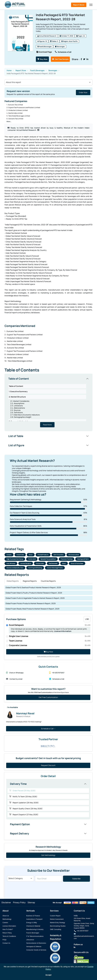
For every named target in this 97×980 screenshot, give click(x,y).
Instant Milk (40, 563)
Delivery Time (18, 784)
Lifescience (30, 940)
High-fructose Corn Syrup (15, 559)
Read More (47, 424)
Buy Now (43, 59)
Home (9, 70)
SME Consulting (56, 929)
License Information (9, 926)
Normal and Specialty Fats (15, 568)
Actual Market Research (47, 36)
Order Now (83, 92)
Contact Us (6, 943)
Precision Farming (66, 559)
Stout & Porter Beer (77, 563)
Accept (48, 975)
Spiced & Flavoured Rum (48, 559)
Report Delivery (19, 833)
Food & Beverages (45, 47)
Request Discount (48, 765)
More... (9, 121)
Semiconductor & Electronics (36, 943)
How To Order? (8, 929)
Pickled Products (43, 555)
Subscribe (76, 879)
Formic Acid (32, 559)
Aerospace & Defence (34, 947)
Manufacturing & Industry (35, 929)
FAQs (4, 940)
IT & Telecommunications (35, 936)
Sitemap (31, 903)
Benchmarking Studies (58, 926)
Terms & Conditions (9, 936)
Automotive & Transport (34, 919)
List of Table (16, 436)
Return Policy (7, 933)
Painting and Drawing (35, 568)
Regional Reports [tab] (30, 581)
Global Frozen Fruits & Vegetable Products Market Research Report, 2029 (35, 598)
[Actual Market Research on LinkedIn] (75, 947)
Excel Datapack (50, 625)
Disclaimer (6, 903)
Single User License (50, 636)
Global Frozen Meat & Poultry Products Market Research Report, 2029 (34, 593)
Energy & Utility (32, 923)
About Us (6, 916)
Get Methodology (48, 855)
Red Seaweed (53, 563)
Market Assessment (57, 919)
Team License (50, 641)
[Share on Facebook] (82, 59)
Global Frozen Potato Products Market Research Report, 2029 (31, 603)
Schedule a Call (64, 52)
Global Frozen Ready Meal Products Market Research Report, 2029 (32, 609)
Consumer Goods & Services (36, 950)
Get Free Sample (61, 59)
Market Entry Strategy (57, 923)
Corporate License (50, 645)
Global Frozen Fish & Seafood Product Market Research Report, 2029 (33, 587)
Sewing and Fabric (83, 559)
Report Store (79, 5)
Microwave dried (74, 555)
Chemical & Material (33, 926)
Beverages (60, 47)
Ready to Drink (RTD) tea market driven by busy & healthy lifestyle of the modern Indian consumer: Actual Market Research (48, 129)
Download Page (44, 52)
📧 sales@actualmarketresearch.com (84, 936)
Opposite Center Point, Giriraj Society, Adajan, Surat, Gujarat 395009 (84, 926)
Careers (5, 923)
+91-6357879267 (81, 931)
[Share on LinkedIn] (87, 59)
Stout (31, 555)
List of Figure (16, 445)
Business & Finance (33, 916)
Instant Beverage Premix (55, 568)
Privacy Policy (19, 903)
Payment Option (20, 824)
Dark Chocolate (58, 555)
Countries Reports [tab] (48, 581)
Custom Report (55, 916)
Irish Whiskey (11, 563)
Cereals (9, 555)
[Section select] (48, 82)
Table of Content (19, 378)
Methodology (7, 919)
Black (64, 563)
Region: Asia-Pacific (69, 41)
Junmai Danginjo (26, 563)
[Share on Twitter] (84, 59)
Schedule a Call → (48, 729)
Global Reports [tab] (13, 581)
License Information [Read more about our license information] (63, 631)
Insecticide (20, 555)
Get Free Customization (48, 697)
